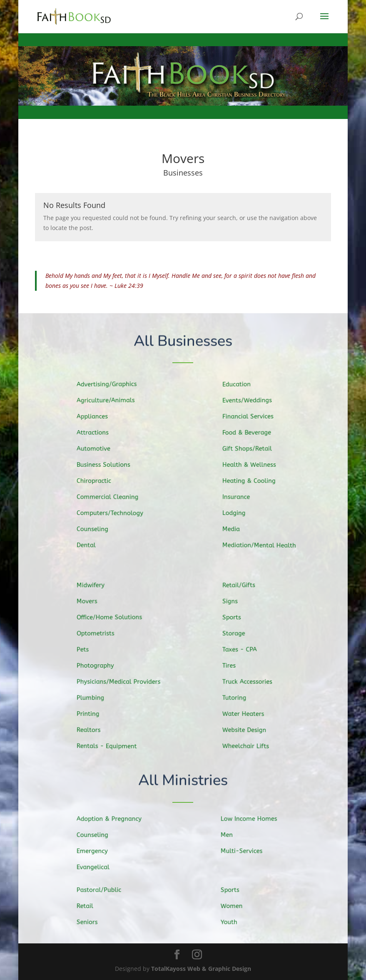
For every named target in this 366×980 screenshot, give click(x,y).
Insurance (242, 496)
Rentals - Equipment (111, 745)
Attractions (98, 433)
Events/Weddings (252, 402)
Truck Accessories (252, 681)
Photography (100, 666)
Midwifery (96, 587)
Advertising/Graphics (111, 386)
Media (237, 528)
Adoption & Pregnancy (113, 819)
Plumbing (96, 697)
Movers (92, 603)
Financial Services (253, 417)
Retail (91, 906)
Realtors (94, 728)
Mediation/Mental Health (264, 544)
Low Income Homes (253, 819)
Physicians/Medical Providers (122, 681)
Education (242, 386)
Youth (235, 922)
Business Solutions (108, 465)
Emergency (97, 851)
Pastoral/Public (104, 890)
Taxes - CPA (245, 650)
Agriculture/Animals (110, 401)
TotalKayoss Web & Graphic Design (201, 969)
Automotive (98, 449)
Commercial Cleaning (112, 496)
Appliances (97, 418)
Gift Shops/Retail (252, 449)
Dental (92, 543)
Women (237, 906)
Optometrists (101, 634)
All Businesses (183, 341)
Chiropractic (99, 481)
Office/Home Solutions (113, 618)
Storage (240, 634)
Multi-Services (246, 851)
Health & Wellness (254, 465)
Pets (88, 650)
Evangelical (98, 867)
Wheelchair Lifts (251, 745)
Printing (93, 713)
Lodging (240, 512)
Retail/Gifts (244, 587)
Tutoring (240, 697)
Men (233, 835)
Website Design (249, 729)
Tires (235, 665)
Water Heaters (249, 713)
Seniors (93, 922)
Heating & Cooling (254, 481)
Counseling (98, 528)
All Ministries (183, 781)
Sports (238, 619)
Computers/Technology (114, 512)
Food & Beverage (252, 433)
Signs (236, 603)
